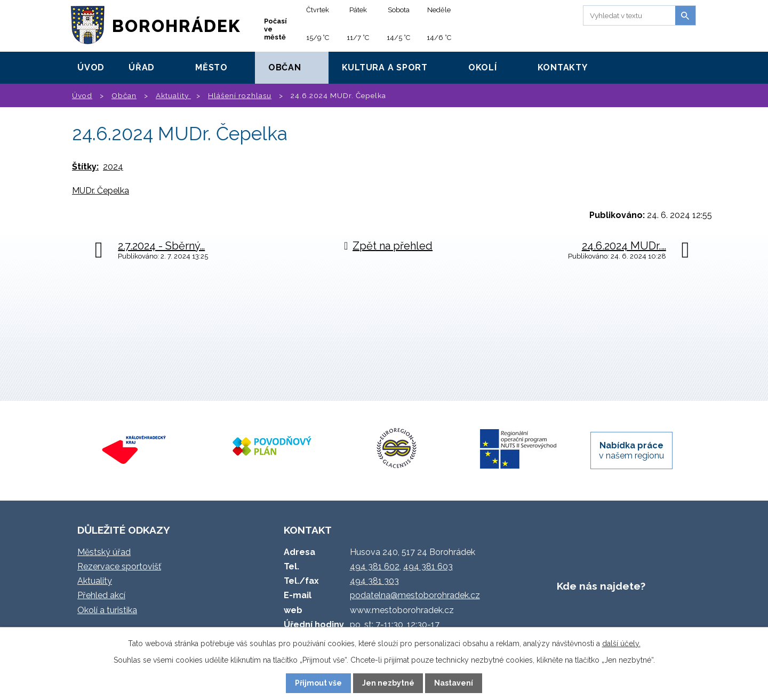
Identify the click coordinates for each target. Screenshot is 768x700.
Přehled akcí (101, 595)
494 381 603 (428, 566)
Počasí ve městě (275, 29)
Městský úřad (104, 552)
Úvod (91, 67)
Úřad (142, 67)
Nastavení (454, 683)
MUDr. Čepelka (101, 191)
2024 (113, 167)
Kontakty (563, 67)
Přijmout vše (318, 683)
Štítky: (85, 167)
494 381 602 (375, 566)
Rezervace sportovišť (119, 566)
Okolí (483, 67)
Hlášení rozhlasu (240, 95)
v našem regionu (631, 450)
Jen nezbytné (388, 683)
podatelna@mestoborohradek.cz (415, 595)
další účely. (621, 643)
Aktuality (173, 95)
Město (211, 67)
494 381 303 (374, 581)
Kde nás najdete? (601, 586)
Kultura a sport (385, 67)
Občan (285, 67)
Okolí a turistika (107, 610)
